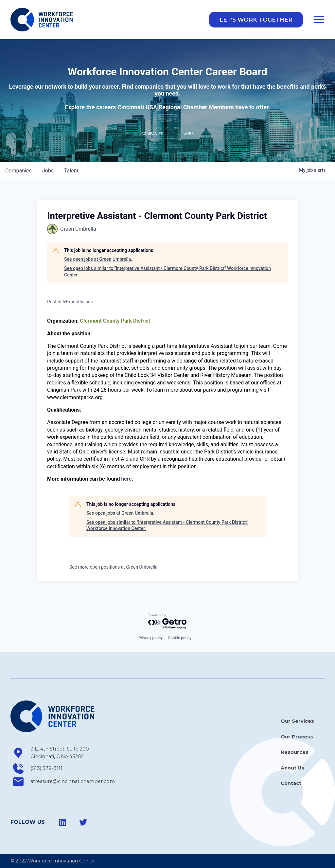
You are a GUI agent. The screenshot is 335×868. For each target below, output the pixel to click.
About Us (292, 768)
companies (18, 172)
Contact (291, 783)
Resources (295, 753)
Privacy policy (150, 638)
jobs (48, 172)
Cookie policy (180, 638)
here (126, 480)
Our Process (297, 737)
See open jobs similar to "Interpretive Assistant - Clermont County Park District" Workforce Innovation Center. (167, 273)
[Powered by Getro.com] (167, 621)
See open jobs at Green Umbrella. (98, 260)
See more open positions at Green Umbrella (113, 568)
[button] (256, 20)
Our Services (297, 721)
